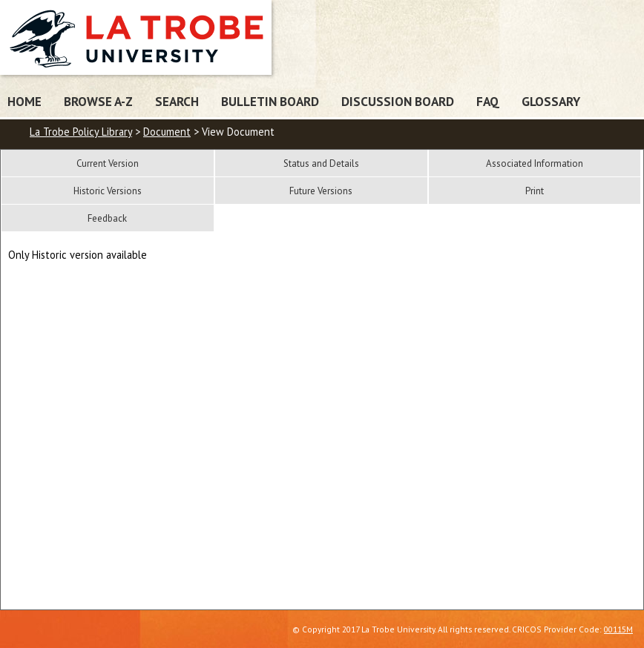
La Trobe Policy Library (81, 132)
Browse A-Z (98, 101)
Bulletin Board (270, 101)
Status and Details (321, 163)
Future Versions (321, 191)
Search (177, 101)
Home (24, 101)
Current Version (108, 163)
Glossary (551, 101)
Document (167, 132)
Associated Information (535, 163)
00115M (618, 629)
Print (535, 191)
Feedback (107, 218)
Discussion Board (398, 101)
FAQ (488, 101)
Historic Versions (108, 191)
